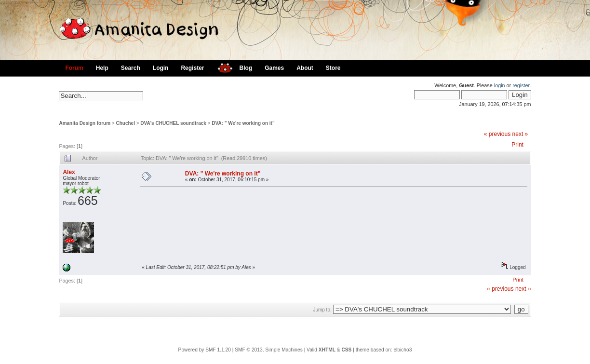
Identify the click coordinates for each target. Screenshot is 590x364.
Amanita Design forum (85, 123)
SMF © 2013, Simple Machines (269, 350)
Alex (69, 172)
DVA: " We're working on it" (243, 123)
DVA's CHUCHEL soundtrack (173, 123)
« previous (497, 134)
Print (517, 145)
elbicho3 (402, 350)
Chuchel (126, 123)
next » (520, 134)
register (521, 85)
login (500, 85)
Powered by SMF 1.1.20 (205, 350)
